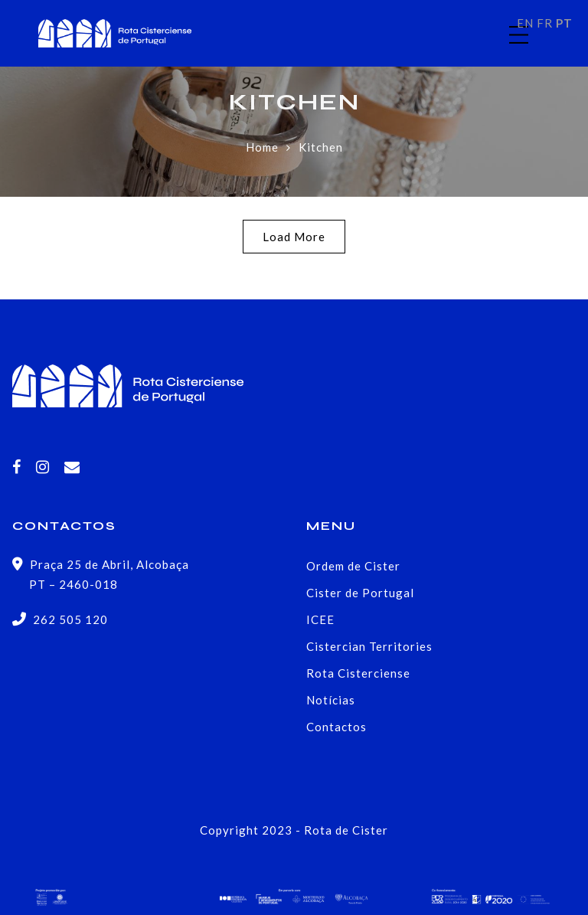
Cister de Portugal (360, 593)
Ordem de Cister (353, 566)
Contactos (336, 727)
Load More (294, 237)
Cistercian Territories (369, 646)
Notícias (331, 700)
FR (545, 23)
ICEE (320, 619)
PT (564, 23)
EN (525, 23)
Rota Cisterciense (358, 673)
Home (262, 147)
